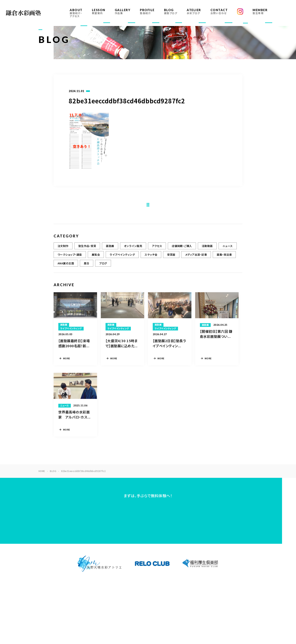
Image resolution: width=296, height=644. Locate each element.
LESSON (99, 11)
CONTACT (219, 11)
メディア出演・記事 (196, 257)
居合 (87, 265)
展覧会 (96, 257)
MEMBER (260, 11)
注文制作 (63, 248)
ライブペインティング (122, 257)
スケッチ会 (151, 257)
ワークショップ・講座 (70, 257)
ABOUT (76, 13)
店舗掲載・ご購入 (182, 248)
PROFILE (147, 11)
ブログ (103, 265)
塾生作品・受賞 (87, 248)
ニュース (228, 248)
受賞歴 (171, 257)
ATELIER (194, 11)
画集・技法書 (224, 257)
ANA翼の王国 (66, 265)
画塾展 (110, 248)
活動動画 (207, 248)
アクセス (157, 248)
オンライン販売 (133, 248)
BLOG (171, 11)
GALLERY (123, 11)
